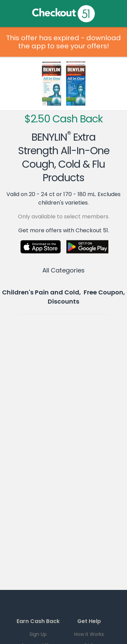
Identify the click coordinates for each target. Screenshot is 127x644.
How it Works (89, 634)
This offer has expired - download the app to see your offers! (63, 42)
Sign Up (38, 634)
